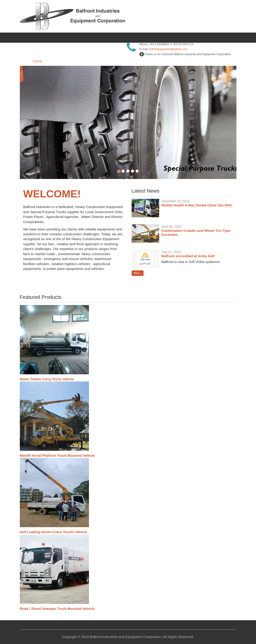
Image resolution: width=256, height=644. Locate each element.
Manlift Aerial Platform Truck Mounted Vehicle (57, 455)
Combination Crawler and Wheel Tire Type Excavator (196, 233)
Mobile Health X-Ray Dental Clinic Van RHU (197, 205)
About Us (80, 61)
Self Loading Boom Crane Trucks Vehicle (53, 532)
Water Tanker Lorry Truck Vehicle (47, 379)
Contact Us (217, 61)
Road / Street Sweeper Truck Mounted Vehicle (57, 609)
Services (171, 61)
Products (125, 61)
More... (138, 273)
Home (38, 61)
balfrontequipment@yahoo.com (168, 49)
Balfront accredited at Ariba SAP (188, 256)
